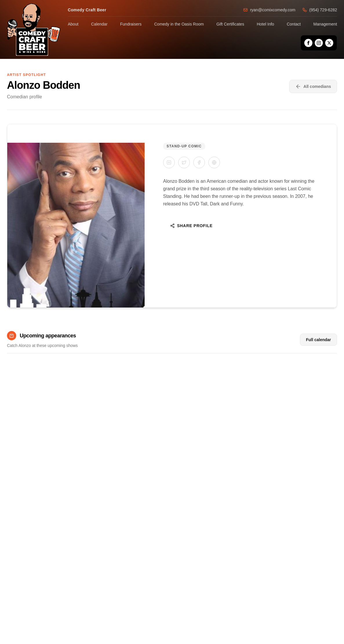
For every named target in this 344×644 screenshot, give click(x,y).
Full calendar (318, 340)
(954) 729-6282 (320, 10)
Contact (294, 24)
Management (325, 24)
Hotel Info (265, 24)
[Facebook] (308, 43)
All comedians (313, 86)
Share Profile (191, 226)
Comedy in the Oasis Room (179, 24)
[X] (329, 43)
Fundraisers (131, 24)
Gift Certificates (230, 24)
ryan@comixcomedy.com (269, 10)
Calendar (99, 24)
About (73, 24)
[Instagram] (319, 43)
